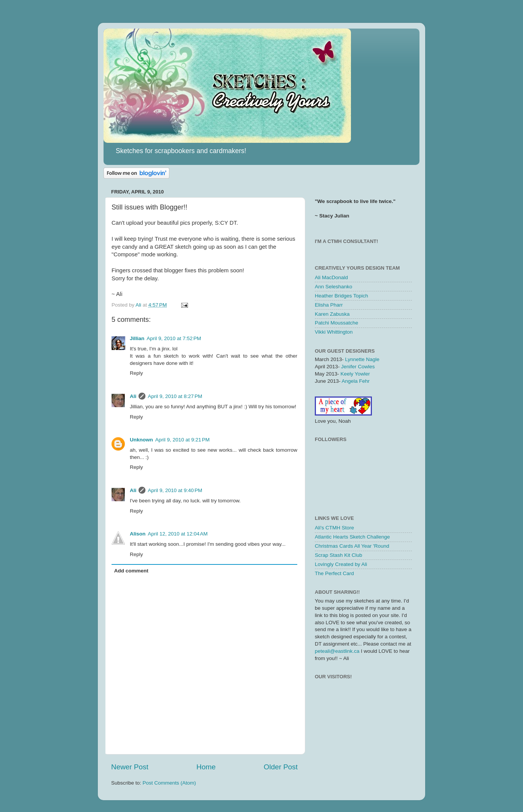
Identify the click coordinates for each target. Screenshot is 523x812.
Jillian (137, 338)
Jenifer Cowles (358, 367)
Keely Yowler (355, 374)
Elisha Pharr (329, 305)
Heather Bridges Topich (341, 296)
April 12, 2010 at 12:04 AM (178, 534)
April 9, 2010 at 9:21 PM (183, 440)
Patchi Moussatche (336, 323)
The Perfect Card (334, 573)
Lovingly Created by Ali (341, 564)
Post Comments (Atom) (169, 783)
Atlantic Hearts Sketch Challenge (352, 537)
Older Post (281, 767)
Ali (133, 396)
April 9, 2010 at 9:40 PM (175, 490)
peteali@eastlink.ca (337, 651)
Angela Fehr (356, 381)
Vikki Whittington (334, 332)
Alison (138, 534)
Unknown (141, 440)
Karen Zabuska (332, 314)
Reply (136, 373)
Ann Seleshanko (333, 287)
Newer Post (130, 767)
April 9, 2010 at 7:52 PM (174, 338)
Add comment (131, 571)
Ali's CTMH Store (334, 528)
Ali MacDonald (331, 277)
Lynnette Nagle (362, 359)
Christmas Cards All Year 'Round (352, 546)
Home (206, 767)
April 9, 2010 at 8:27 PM (175, 396)
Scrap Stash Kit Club (339, 555)
